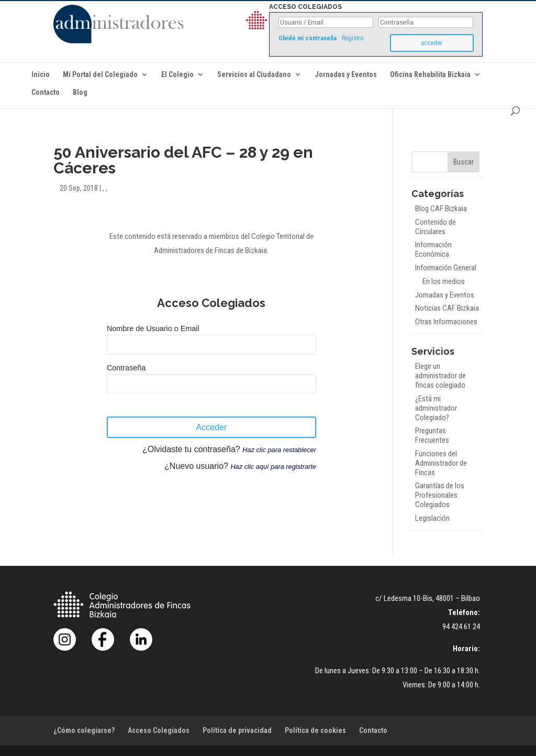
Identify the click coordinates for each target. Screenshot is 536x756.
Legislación (432, 518)
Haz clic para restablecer (279, 450)
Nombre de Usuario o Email (153, 328)
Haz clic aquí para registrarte (273, 467)
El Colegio (177, 75)
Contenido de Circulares (435, 227)
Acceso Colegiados (159, 730)
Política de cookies (315, 730)
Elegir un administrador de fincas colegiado (440, 376)
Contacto (46, 92)
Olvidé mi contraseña (308, 38)
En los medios (444, 281)
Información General (446, 268)
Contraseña (126, 368)
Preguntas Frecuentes (432, 435)
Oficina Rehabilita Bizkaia (430, 75)
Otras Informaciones (446, 322)
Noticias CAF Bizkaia (447, 308)
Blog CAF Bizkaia (441, 209)
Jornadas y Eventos (346, 75)
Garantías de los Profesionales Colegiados (440, 495)
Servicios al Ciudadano (254, 75)
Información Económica (433, 249)
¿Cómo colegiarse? (84, 730)
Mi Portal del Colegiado (100, 75)
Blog (80, 92)
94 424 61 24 (461, 627)
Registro (353, 38)
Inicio (41, 75)
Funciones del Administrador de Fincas (441, 463)
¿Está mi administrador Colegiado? (436, 408)
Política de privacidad (237, 730)
